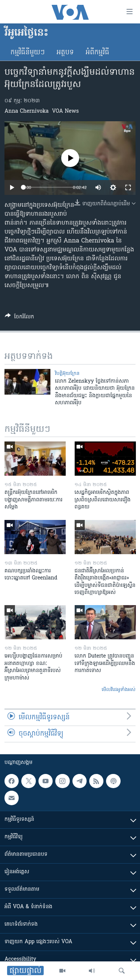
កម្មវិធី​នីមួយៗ (28, 53)
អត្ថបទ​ (65, 53)
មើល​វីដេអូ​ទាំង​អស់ (119, 690)
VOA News (65, 111)
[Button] (19, 318)
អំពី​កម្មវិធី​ (98, 53)
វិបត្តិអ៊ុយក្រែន (67, 374)
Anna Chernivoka (27, 111)
